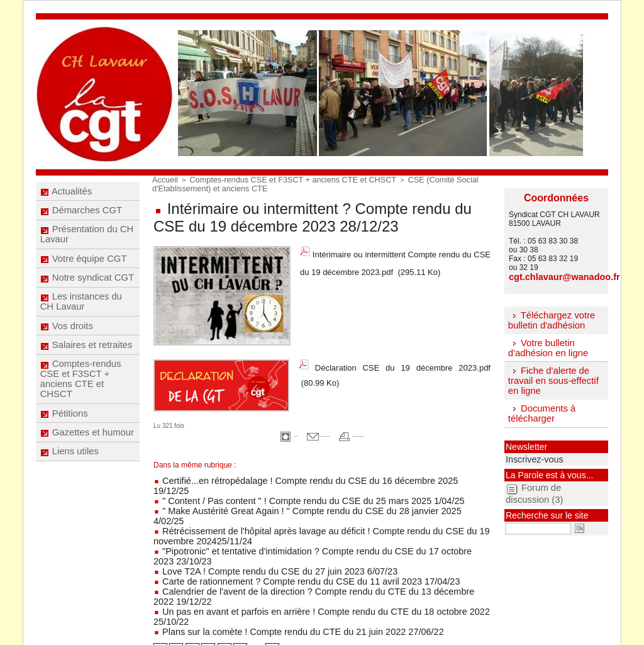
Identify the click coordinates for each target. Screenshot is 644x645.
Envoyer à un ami (300, 431)
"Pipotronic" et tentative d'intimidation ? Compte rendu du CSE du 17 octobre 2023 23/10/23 (311, 520)
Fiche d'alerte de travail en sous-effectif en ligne (550, 377)
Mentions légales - (298, 617)
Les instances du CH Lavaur (81, 325)
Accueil (163, 179)
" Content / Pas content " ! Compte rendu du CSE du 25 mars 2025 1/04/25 (283, 485)
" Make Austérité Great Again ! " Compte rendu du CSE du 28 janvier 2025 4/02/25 (295, 493)
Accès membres (322, 627)
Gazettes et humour (87, 476)
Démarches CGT (81, 216)
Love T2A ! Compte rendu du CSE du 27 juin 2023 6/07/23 (255, 529)
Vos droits (67, 353)
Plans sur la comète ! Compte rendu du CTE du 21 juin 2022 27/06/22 (274, 564)
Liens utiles (70, 500)
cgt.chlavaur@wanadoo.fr (555, 276)
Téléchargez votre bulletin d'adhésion (549, 318)
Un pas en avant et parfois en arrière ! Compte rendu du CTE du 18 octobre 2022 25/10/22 (309, 555)
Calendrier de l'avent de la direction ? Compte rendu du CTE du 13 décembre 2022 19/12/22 (312, 546)
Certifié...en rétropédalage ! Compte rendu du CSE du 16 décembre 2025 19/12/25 (296, 476)
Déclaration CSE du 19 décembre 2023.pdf (403, 363)
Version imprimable (391, 431)
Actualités (67, 193)
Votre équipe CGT (83, 273)
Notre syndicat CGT (87, 296)
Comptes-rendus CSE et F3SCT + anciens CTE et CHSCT (80, 415)
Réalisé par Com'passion (355, 617)
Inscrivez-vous (528, 452)
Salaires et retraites (86, 376)
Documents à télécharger (540, 408)
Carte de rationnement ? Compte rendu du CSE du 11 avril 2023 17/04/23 (281, 537)
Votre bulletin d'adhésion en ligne (545, 345)
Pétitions (65, 453)
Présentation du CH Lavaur (86, 245)
